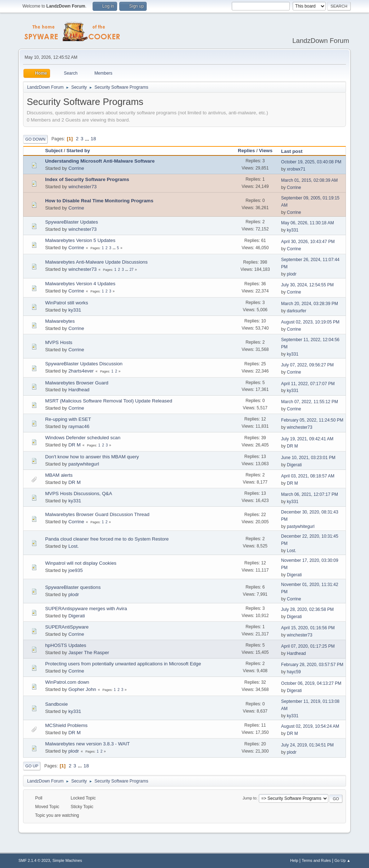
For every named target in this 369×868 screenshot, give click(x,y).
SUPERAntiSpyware (67, 627)
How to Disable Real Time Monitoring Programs (99, 201)
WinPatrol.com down (67, 682)
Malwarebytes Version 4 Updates (80, 284)
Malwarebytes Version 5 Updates (80, 240)
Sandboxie (56, 704)
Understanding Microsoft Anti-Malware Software (100, 161)
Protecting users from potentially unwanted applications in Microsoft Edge (123, 664)
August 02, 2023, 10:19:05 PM (310, 322)
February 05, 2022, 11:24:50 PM (312, 420)
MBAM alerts (59, 475)
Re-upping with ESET (68, 419)
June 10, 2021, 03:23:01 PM (308, 458)
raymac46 (79, 426)
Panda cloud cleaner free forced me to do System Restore (107, 539)
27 (131, 270)
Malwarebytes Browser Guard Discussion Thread (97, 514)
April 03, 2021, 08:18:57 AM (308, 476)
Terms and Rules (316, 860)
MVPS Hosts (59, 342)
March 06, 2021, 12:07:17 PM (310, 494)
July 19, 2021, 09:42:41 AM (307, 439)
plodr (292, 274)
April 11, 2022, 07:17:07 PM (308, 384)
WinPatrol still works (66, 303)
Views (266, 151)
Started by (78, 151)
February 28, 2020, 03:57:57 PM (312, 665)
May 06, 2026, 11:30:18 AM (308, 223)
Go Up (32, 766)
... (88, 139)
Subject (54, 151)
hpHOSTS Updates (66, 645)
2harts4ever (81, 371)
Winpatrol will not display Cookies (81, 563)
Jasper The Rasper (89, 653)
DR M (75, 445)
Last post (295, 151)
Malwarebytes (60, 321)
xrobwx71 (296, 169)
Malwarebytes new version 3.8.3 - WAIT (87, 744)
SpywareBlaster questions (73, 587)
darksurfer (297, 311)
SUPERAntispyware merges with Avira (86, 609)
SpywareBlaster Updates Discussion (84, 364)
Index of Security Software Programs (87, 179)
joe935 (76, 570)
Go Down (35, 139)
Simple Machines (67, 860)
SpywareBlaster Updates (72, 222)
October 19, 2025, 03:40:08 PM (311, 162)
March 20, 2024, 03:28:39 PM (310, 304)
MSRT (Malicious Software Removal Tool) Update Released (109, 401)
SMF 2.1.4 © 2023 (34, 860)
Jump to (249, 798)
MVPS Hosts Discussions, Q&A (79, 494)
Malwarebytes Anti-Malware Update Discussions (96, 262)
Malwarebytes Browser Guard (77, 383)
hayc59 (294, 672)
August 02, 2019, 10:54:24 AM (310, 726)
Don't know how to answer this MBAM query (92, 457)
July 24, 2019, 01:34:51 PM (307, 745)
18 (94, 139)
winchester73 (83, 187)
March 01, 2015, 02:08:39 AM (309, 180)
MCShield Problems (66, 725)
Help (294, 860)
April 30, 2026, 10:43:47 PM (308, 242)
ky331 (293, 230)
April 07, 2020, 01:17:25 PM (308, 646)
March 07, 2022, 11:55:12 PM (310, 402)
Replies (246, 151)
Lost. (74, 546)
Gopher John (82, 689)
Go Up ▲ (343, 860)
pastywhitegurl (84, 464)
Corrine (76, 168)
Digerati (294, 465)
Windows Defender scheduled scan (83, 438)
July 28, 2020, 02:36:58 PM (307, 609)
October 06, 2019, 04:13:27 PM (311, 683)
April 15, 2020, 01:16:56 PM (308, 628)
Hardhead (79, 390)
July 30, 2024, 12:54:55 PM (307, 285)
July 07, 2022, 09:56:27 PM (307, 365)
